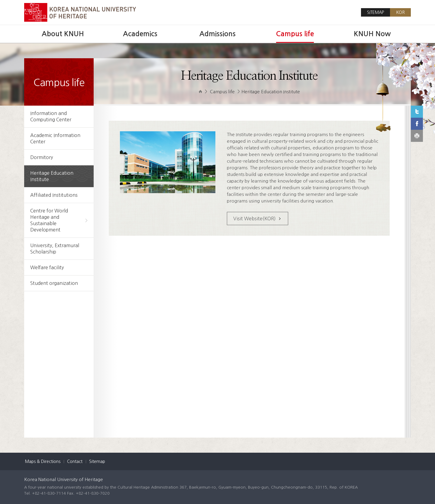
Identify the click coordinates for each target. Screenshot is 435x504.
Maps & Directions (43, 461)
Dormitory (42, 157)
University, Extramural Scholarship (55, 249)
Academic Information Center (55, 138)
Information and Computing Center (51, 116)
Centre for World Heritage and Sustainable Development (59, 220)
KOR (400, 12)
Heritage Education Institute (52, 176)
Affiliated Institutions (54, 195)
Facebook (417, 124)
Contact (75, 461)
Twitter (417, 112)
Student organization (54, 283)
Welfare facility (47, 267)
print (417, 136)
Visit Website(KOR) (255, 219)
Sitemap (97, 461)
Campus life (222, 92)
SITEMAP (375, 12)
